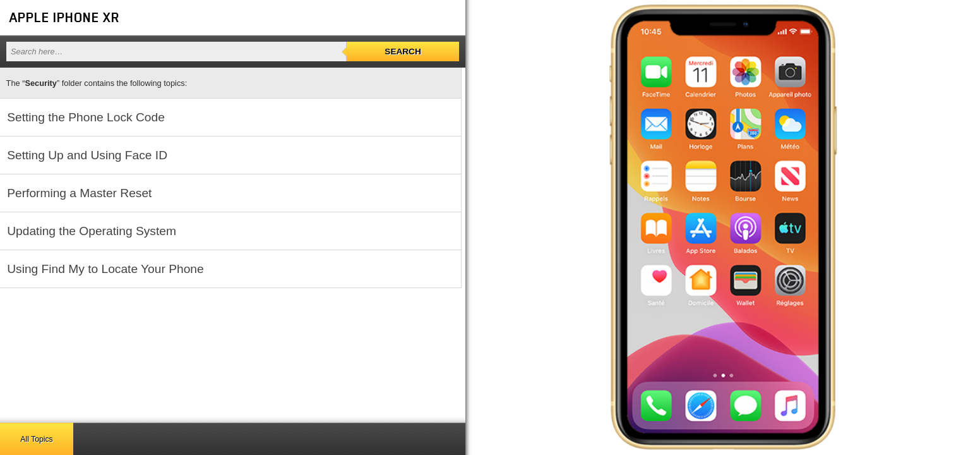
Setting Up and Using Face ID (87, 155)
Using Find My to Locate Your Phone (105, 269)
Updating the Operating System (92, 231)
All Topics (36, 439)
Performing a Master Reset (79, 193)
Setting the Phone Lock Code (86, 117)
